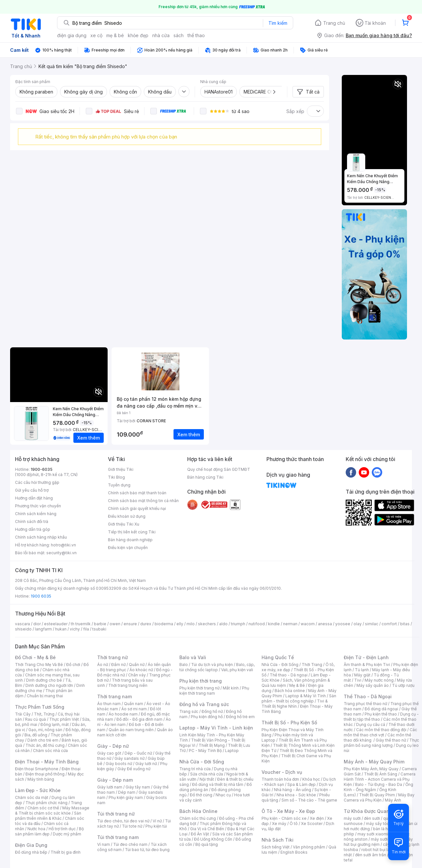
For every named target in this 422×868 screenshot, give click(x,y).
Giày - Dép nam (115, 780)
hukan (61, 629)
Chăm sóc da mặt (32, 797)
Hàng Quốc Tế (278, 657)
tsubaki (99, 629)
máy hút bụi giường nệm (378, 842)
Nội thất (207, 779)
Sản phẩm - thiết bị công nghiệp (299, 698)
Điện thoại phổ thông (45, 774)
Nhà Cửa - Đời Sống (202, 762)
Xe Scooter (312, 824)
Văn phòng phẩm (309, 847)
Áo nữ (103, 665)
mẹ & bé (115, 35)
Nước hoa (36, 829)
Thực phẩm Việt (64, 719)
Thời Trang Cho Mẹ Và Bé (39, 665)
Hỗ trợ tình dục (62, 829)
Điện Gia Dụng (31, 845)
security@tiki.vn (61, 553)
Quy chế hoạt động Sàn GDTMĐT (219, 469)
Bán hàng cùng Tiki (205, 477)
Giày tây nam (138, 787)
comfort (389, 624)
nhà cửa (161, 35)
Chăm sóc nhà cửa (50, 751)
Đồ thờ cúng (201, 795)
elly (180, 624)
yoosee (343, 624)
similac (372, 624)
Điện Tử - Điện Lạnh (366, 657)
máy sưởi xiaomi (386, 839)
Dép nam (127, 792)
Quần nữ (137, 665)
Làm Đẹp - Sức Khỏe (38, 790)
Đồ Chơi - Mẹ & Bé (35, 657)
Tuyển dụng (119, 485)
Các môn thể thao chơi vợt (380, 732)
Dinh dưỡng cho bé (44, 680)
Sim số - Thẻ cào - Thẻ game (309, 800)
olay (358, 624)
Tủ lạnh (362, 670)
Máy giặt (362, 675)
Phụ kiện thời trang (201, 681)
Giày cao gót (109, 753)
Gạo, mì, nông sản (45, 730)
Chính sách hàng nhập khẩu (41, 537)
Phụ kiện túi (156, 826)
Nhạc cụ (223, 795)
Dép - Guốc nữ (138, 753)
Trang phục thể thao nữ (365, 704)
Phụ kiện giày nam (126, 797)
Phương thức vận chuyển (38, 506)
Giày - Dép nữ (113, 746)
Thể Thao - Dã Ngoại (368, 696)
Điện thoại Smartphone (37, 769)
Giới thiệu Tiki (121, 469)
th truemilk (81, 624)
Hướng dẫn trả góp (33, 529)
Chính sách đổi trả (32, 521)
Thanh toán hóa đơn (280, 779)
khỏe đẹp (138, 35)
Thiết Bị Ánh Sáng (381, 774)
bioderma (164, 624)
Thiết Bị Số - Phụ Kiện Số (289, 723)
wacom (308, 624)
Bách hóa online (290, 691)
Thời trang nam (114, 696)
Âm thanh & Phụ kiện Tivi (367, 665)
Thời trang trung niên (128, 685)
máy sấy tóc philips (384, 824)
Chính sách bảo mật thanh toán (137, 493)
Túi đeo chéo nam (130, 844)
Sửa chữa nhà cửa (207, 774)
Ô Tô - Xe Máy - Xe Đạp (288, 811)
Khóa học (311, 779)
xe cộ (96, 35)
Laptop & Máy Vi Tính (306, 696)
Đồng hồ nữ (212, 711)
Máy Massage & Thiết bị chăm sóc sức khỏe (52, 810)
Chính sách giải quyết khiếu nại (137, 508)
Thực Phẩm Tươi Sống (40, 707)
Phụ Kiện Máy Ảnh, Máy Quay (371, 769)
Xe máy (279, 824)
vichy (75, 629)
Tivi (358, 680)
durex (146, 624)
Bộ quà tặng (207, 844)
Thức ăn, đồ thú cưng (45, 745)
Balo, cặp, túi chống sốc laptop (217, 667)
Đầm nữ (118, 665)
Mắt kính (231, 688)
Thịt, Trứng (44, 714)
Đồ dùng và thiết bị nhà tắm (218, 784)
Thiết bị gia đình (66, 852)
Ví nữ (157, 821)
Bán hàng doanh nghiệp (130, 540)
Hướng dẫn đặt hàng (34, 498)
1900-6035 (42, 469)
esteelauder (56, 624)
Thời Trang (312, 665)
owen (115, 624)
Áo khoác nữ (141, 670)
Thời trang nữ (113, 657)
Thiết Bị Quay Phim (377, 795)
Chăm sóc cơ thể (43, 808)
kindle (274, 624)
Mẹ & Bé (297, 685)
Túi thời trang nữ (116, 814)
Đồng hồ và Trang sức (204, 704)
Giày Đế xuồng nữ (134, 769)
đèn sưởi (372, 818)
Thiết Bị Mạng (212, 745)
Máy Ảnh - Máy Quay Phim (374, 762)
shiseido (23, 629)
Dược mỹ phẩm (67, 834)
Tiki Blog (116, 477)
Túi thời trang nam (118, 837)
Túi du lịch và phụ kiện (212, 665)
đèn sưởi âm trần (371, 855)
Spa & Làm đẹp (301, 784)
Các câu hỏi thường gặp (37, 482)
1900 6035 (41, 596)
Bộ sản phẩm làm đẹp (49, 831)
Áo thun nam (109, 704)
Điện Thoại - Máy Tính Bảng (47, 762)
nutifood (257, 624)
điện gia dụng (72, 35)
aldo (223, 624)
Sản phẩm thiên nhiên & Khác (48, 816)
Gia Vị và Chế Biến (207, 829)
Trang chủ (334, 23)
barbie (100, 624)
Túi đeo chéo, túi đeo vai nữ (123, 821)
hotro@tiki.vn (63, 545)
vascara (23, 624)
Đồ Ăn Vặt (200, 834)
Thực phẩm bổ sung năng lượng (381, 743)
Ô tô (294, 824)
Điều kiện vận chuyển (128, 548)
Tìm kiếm (278, 23)
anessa (325, 624)
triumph (238, 624)
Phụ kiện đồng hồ (207, 717)
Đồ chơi (73, 665)
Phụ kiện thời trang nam (214, 691)
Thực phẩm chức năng (46, 803)
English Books (294, 852)
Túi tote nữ (132, 826)
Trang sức (189, 711)
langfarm (43, 629)
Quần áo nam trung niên (131, 730)
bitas (405, 624)
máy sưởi (352, 818)
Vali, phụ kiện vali (237, 670)
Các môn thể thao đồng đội (381, 730)
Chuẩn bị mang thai (45, 696)
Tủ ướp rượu (403, 685)
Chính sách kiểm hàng (36, 514)
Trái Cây (23, 714)
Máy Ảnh (393, 800)
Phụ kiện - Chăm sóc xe (284, 818)
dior (37, 624)
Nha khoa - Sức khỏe (296, 795)
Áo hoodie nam (123, 714)
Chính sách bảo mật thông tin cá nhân (143, 501)
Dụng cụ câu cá (371, 724)
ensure (130, 624)
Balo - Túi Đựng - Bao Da (379, 784)
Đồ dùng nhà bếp (31, 852)
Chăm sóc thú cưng (198, 818)
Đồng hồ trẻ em (240, 717)
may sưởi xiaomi (373, 834)
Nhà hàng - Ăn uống (293, 790)
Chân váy (137, 675)
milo (191, 624)
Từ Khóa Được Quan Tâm (372, 811)
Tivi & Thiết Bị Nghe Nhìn (295, 704)
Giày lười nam (110, 787)
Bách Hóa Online (198, 811)
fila (86, 629)
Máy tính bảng (41, 779)
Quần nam (134, 704)
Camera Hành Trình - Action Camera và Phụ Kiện (380, 779)
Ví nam (104, 844)
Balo (184, 665)
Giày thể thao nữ (391, 740)
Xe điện (317, 818)
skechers (207, 624)
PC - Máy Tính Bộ (205, 751)
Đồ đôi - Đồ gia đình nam (139, 719)
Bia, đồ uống (36, 735)
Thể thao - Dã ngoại (289, 675)
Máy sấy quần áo (373, 685)
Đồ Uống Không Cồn (213, 839)
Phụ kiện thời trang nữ (199, 688)
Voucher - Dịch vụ (282, 772)
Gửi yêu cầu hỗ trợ (32, 490)
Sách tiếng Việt (276, 847)
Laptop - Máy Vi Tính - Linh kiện (216, 728)
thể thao (196, 35)
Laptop (232, 751)
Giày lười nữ (146, 764)
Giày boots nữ (119, 764)
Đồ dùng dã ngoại (381, 709)
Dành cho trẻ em (43, 740)
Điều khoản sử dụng (127, 516)
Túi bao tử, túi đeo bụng (147, 850)
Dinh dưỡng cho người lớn (49, 685)
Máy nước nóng (379, 680)
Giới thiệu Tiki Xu (124, 524)
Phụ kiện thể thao (381, 714)
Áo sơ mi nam (134, 709)
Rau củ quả (36, 719)
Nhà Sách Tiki (278, 840)
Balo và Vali (193, 657)
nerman (290, 624)
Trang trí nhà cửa (195, 769)
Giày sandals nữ (129, 758)
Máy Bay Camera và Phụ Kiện (379, 797)
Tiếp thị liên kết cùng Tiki (132, 532)
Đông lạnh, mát (55, 724)
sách (179, 35)
